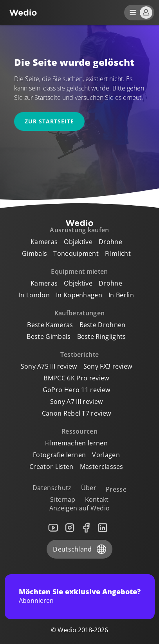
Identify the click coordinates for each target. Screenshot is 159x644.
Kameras (44, 242)
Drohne (110, 242)
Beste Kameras (50, 325)
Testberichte (80, 355)
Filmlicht (118, 253)
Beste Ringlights (102, 336)
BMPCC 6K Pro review (76, 378)
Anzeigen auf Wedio (80, 508)
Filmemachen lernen (76, 443)
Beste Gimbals (49, 336)
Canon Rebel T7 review (77, 413)
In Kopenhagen (79, 295)
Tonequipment (76, 253)
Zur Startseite (49, 121)
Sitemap (63, 499)
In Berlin (121, 295)
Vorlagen (106, 455)
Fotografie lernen (59, 455)
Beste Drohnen (103, 325)
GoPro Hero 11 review (76, 390)
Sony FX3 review (108, 366)
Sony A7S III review (49, 366)
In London (34, 295)
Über (89, 488)
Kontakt (97, 499)
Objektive (78, 242)
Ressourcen (79, 431)
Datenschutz (52, 488)
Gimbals (34, 253)
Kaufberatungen (79, 313)
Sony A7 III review (77, 402)
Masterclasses (102, 467)
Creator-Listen (51, 467)
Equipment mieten (79, 271)
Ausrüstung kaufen (79, 230)
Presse (116, 489)
